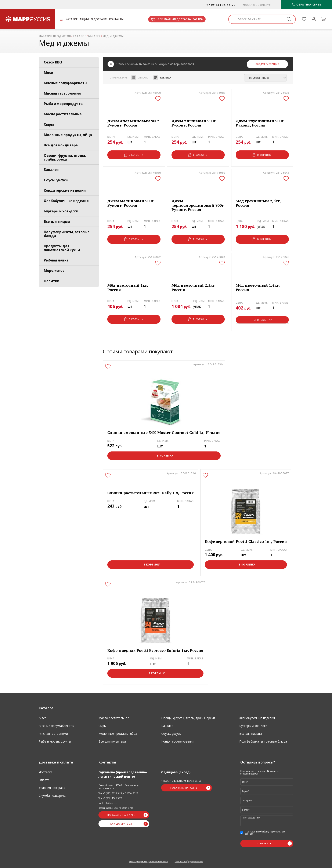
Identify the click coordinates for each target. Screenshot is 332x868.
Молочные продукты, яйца (68, 135)
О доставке (99, 19)
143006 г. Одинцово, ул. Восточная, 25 (181, 781)
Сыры (49, 124)
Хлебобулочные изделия (66, 201)
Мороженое (54, 271)
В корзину (134, 155)
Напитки (52, 281)
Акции (84, 19)
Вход (259, 64)
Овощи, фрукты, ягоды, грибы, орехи (65, 157)
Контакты (116, 19)
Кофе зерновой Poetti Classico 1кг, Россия (246, 541)
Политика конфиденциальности (189, 861)
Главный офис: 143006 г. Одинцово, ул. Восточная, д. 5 (119, 787)
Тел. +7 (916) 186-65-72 (110, 798)
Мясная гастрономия (62, 93)
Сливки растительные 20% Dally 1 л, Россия (151, 493)
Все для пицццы (251, 734)
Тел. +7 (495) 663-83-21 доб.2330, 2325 (118, 793)
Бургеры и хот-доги (61, 211)
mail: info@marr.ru (108, 803)
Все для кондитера (61, 145)
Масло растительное (114, 718)
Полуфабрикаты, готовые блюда (67, 234)
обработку (264, 832)
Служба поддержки (53, 796)
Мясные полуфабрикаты (66, 83)
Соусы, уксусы (56, 180)
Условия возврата (52, 788)
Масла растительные (63, 114)
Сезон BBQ (53, 62)
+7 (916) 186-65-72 (221, 5)
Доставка (46, 772)
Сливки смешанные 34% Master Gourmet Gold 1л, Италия (164, 433)
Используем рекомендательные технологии (148, 861)
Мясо (48, 73)
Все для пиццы (57, 221)
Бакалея (51, 170)
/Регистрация (270, 64)
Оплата (44, 780)
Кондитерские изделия (65, 190)
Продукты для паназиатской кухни (62, 248)
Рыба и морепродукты (64, 104)
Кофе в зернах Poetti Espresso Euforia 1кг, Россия (155, 650)
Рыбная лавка (56, 260)
